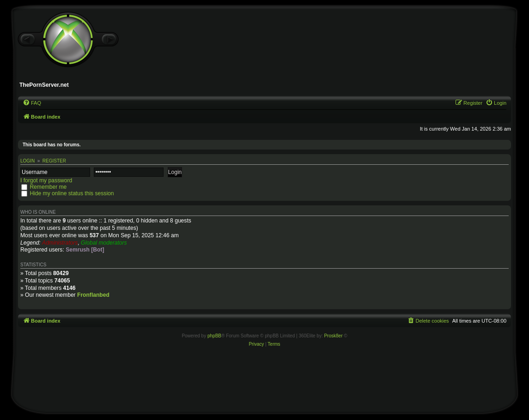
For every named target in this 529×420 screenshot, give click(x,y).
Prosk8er (333, 336)
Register (54, 161)
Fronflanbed (93, 295)
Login (27, 161)
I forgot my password (46, 180)
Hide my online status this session (72, 193)
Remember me (48, 187)
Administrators (60, 243)
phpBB (214, 336)
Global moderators (104, 243)
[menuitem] (32, 103)
